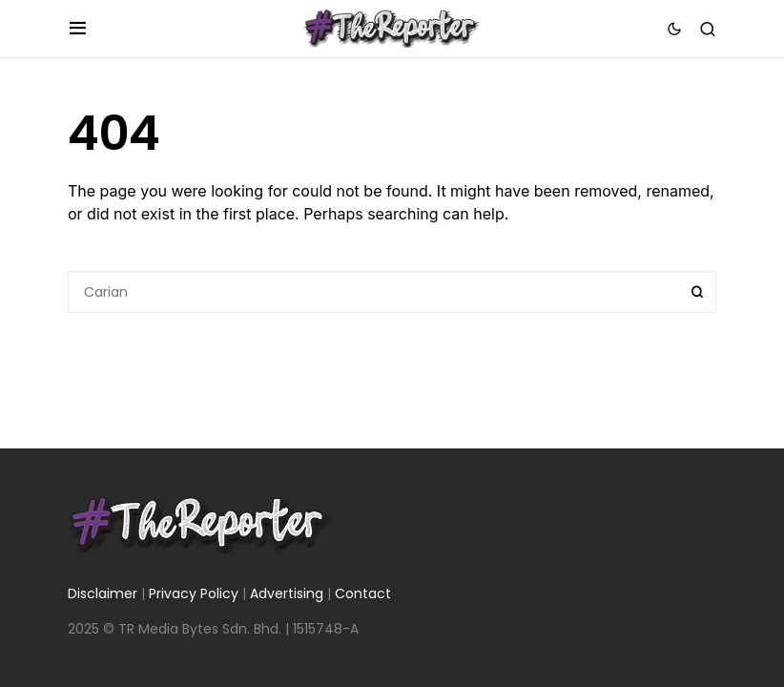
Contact (363, 593)
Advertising (287, 593)
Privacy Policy (194, 593)
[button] (78, 29)
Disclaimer (103, 593)
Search (697, 292)
